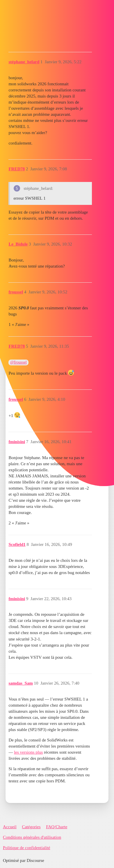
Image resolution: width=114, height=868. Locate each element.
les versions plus (28, 752)
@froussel (18, 362)
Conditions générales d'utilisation (32, 837)
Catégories (31, 827)
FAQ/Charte (57, 827)
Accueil (10, 827)
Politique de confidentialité (26, 848)
